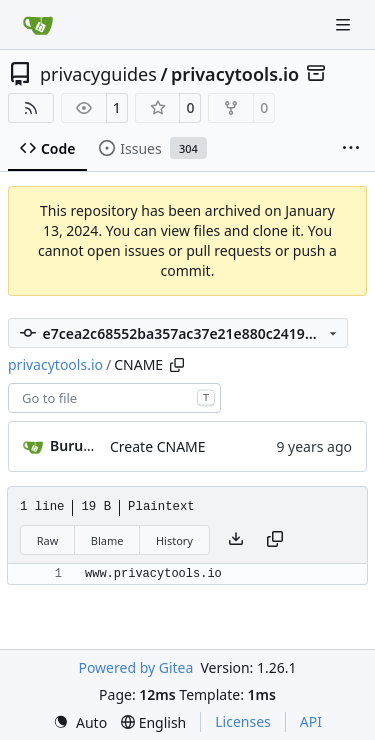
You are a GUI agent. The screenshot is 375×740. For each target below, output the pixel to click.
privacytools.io (235, 74)
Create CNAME (158, 446)
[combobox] (114, 398)
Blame (107, 540)
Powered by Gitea (135, 667)
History (174, 540)
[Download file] (236, 540)
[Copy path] (177, 365)
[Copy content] (275, 540)
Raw (48, 540)
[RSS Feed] (31, 108)
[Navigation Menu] (345, 24)
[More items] (351, 149)
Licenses (243, 721)
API (311, 721)
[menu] (80, 722)
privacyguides (98, 74)
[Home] (38, 25)
